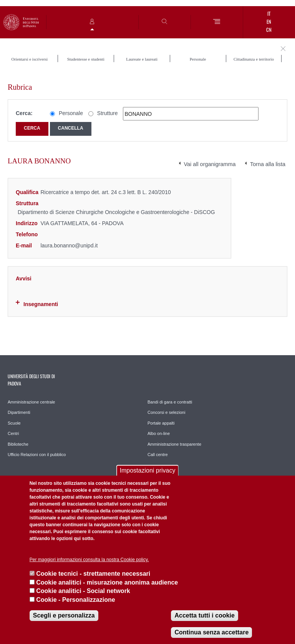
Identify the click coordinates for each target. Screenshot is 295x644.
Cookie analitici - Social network (83, 591)
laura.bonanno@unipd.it (69, 245)
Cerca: (24, 113)
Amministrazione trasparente (174, 444)
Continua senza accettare (211, 632)
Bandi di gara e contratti (170, 402)
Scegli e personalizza (64, 615)
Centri (13, 433)
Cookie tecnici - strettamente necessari (93, 574)
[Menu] (217, 22)
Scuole (14, 423)
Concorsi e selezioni (166, 412)
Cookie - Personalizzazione (75, 600)
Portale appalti (161, 423)
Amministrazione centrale (31, 402)
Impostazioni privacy (148, 470)
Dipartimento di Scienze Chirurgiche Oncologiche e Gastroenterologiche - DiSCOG (116, 212)
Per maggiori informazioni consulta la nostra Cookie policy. (89, 560)
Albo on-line (159, 433)
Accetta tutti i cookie (204, 615)
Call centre (158, 455)
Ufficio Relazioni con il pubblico (37, 455)
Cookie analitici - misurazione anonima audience (107, 582)
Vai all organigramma (210, 164)
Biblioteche (18, 444)
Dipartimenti (19, 412)
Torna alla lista (268, 164)
